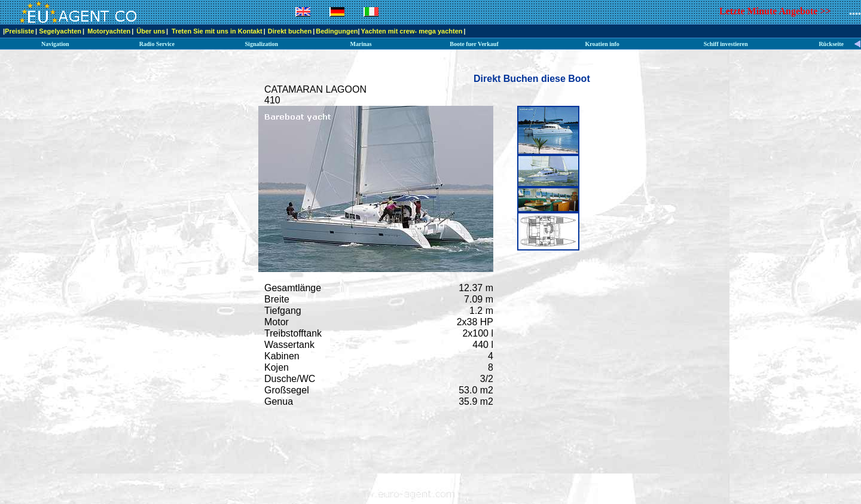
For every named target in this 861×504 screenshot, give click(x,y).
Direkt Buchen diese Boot (532, 79)
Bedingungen (337, 31)
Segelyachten (60, 31)
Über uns (151, 31)
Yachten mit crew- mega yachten (412, 31)
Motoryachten (109, 31)
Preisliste (19, 31)
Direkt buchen (290, 31)
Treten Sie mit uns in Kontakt (217, 31)
